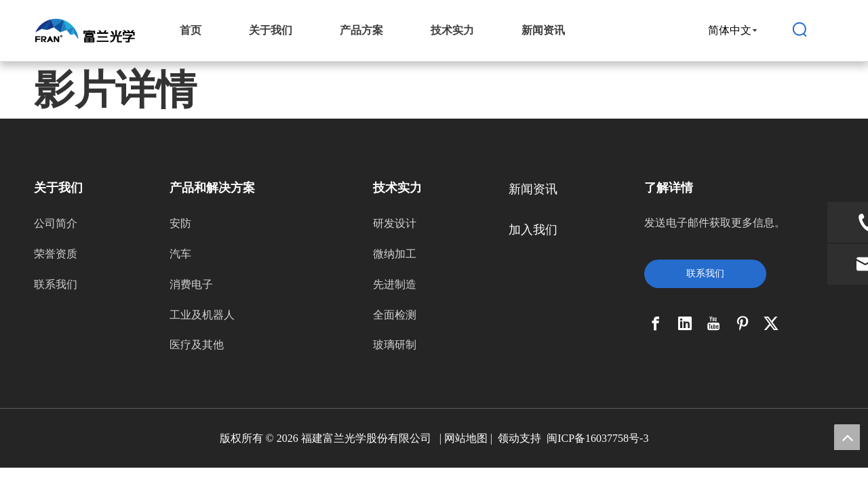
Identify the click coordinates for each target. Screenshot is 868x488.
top (847, 437)
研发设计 (395, 223)
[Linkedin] (685, 323)
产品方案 (361, 30)
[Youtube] (713, 323)
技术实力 (452, 30)
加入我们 (533, 230)
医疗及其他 (197, 345)
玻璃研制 (395, 345)
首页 (191, 30)
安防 (180, 223)
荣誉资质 (56, 254)
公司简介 (56, 223)
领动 (509, 438)
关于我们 (271, 30)
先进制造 (395, 284)
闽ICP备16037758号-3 (597, 438)
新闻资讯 (543, 30)
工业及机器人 (202, 315)
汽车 (180, 254)
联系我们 (56, 284)
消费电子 (191, 284)
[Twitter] (771, 323)
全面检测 (395, 315)
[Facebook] (656, 323)
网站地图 (466, 438)
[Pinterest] (743, 323)
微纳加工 (395, 254)
